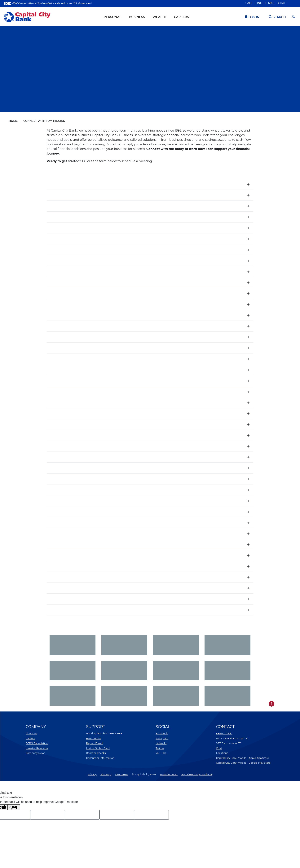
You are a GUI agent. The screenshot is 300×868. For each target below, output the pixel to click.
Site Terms (121, 774)
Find (259, 3)
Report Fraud (94, 743)
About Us (31, 733)
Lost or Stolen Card (98, 748)
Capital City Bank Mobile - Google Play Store (243, 763)
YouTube (161, 753)
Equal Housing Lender (197, 774)
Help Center (94, 738)
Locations (222, 753)
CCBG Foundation (37, 743)
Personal (112, 17)
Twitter (160, 748)
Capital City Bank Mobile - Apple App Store (242, 758)
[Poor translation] (14, 807)
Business (137, 17)
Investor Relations (37, 748)
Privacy (92, 774)
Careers (181, 17)
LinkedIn (161, 743)
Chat (282, 3)
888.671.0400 (224, 733)
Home (13, 121)
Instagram (162, 738)
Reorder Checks (96, 753)
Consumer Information (100, 758)
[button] (150, 184)
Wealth (159, 17)
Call (249, 3)
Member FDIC (169, 774)
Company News (35, 753)
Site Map (106, 774)
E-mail (270, 3)
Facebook (162, 733)
